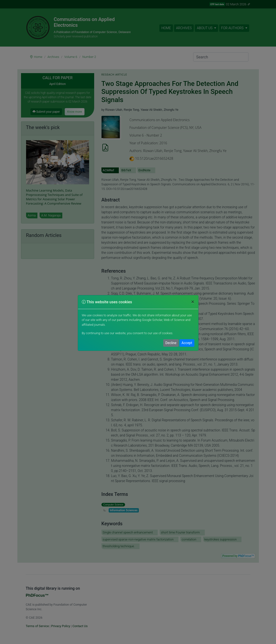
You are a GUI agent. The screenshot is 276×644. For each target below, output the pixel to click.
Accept (187, 343)
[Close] (193, 302)
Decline (171, 343)
